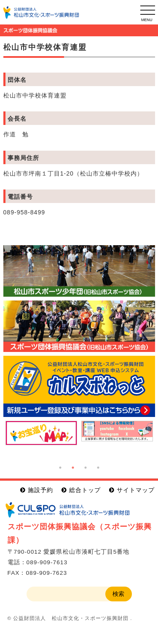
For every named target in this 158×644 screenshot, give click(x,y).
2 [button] (73, 468)
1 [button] (60, 468)
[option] (41, 433)
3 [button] (86, 468)
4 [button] (98, 468)
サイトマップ (136, 490)
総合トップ (85, 490)
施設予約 (40, 490)
